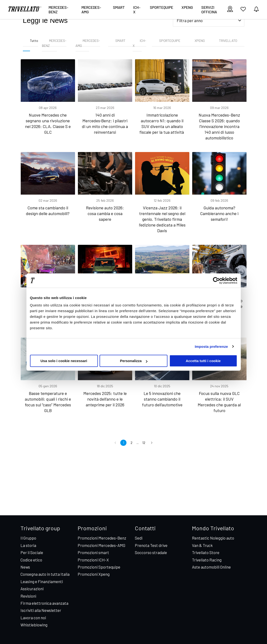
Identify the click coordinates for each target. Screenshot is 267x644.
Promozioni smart (93, 552)
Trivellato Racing (207, 560)
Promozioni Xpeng (94, 574)
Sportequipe (161, 7)
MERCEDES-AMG (88, 43)
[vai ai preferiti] (243, 11)
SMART (120, 41)
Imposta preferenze (211, 347)
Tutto (34, 41)
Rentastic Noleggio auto (213, 538)
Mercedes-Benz (58, 10)
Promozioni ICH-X (93, 560)
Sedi (139, 538)
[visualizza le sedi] (230, 9)
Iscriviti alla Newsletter (41, 610)
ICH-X (137, 10)
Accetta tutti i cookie (203, 361)
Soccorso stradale (151, 552)
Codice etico (31, 560)
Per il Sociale (32, 552)
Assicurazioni (32, 589)
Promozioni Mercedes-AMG (101, 545)
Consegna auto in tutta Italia (45, 574)
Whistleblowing (34, 625)
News (25, 567)
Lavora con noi (33, 618)
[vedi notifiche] (256, 9)
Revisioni (28, 596)
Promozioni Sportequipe (99, 567)
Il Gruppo (28, 538)
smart (119, 7)
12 (144, 443)
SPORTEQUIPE (170, 41)
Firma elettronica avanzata (44, 603)
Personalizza (134, 361)
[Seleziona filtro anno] (209, 20)
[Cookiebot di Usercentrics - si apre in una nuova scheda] (216, 280)
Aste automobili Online (211, 567)
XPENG (187, 7)
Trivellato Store (206, 552)
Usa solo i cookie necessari (64, 361)
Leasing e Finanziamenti (42, 581)
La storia (28, 545)
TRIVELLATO (228, 41)
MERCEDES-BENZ (54, 43)
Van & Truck (202, 545)
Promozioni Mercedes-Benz (102, 538)
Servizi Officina (209, 10)
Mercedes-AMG (91, 10)
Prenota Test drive (151, 545)
